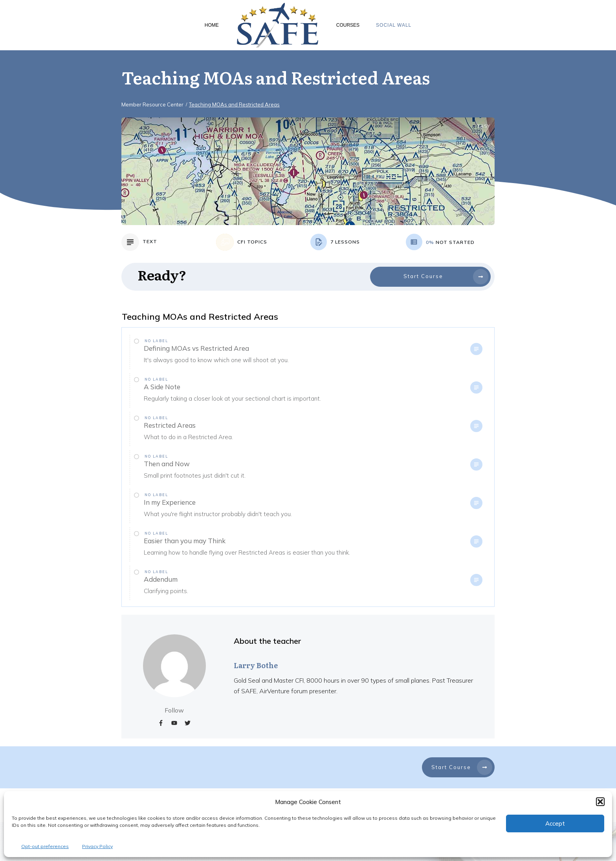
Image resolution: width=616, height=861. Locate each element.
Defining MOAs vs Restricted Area (196, 348)
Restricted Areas (170, 425)
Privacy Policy (97, 846)
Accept (555, 823)
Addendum (161, 579)
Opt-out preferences (45, 846)
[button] (600, 802)
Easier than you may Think (185, 541)
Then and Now (167, 464)
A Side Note (162, 387)
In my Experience (170, 502)
